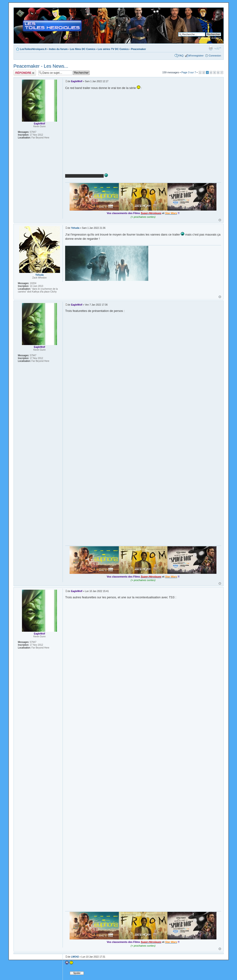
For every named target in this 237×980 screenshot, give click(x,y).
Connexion (215, 56)
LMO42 (75, 957)
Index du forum (58, 49)
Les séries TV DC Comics (113, 49)
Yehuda (75, 228)
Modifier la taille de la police (218, 48)
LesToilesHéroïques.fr (34, 49)
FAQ (181, 56)
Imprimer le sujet (211, 48)
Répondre (25, 73)
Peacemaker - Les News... (41, 66)
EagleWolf (77, 81)
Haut (220, 220)
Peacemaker (138, 49)
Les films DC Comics (83, 49)
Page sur (189, 72)
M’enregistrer (196, 56)
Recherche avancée (210, 38)
